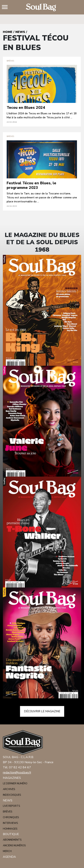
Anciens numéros (14, 846)
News (20, 32)
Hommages (10, 829)
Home (8, 32)
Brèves (8, 812)
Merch (7, 851)
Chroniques (11, 817)
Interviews (10, 823)
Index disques (12, 795)
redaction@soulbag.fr (17, 773)
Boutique (11, 834)
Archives (9, 789)
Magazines (12, 778)
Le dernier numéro (15, 784)
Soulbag (42, 7)
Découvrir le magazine (42, 711)
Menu (6, 7)
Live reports (11, 806)
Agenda (9, 857)
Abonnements (12, 840)
